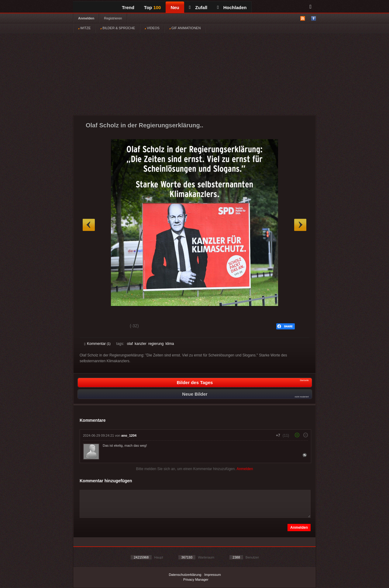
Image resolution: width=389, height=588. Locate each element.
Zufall (198, 7)
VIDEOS (152, 28)
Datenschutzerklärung (185, 575)
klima (170, 344)
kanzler (141, 344)
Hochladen (232, 7)
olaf (130, 344)
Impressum (212, 575)
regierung (156, 344)
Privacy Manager (196, 579)
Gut (91, 327)
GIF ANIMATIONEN (185, 28)
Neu (175, 7)
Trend (128, 7)
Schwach (114, 327)
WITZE (84, 28)
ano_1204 (129, 435)
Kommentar (97, 344)
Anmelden (86, 18)
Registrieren (113, 18)
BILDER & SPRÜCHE (118, 28)
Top (153, 7)
